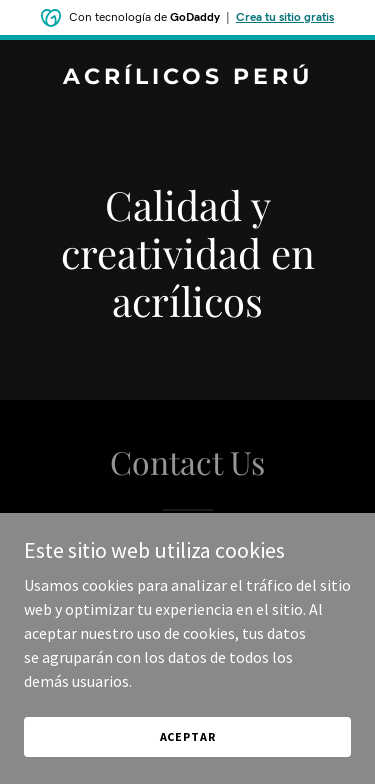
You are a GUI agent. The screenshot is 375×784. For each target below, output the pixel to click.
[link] (187, 78)
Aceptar (188, 736)
